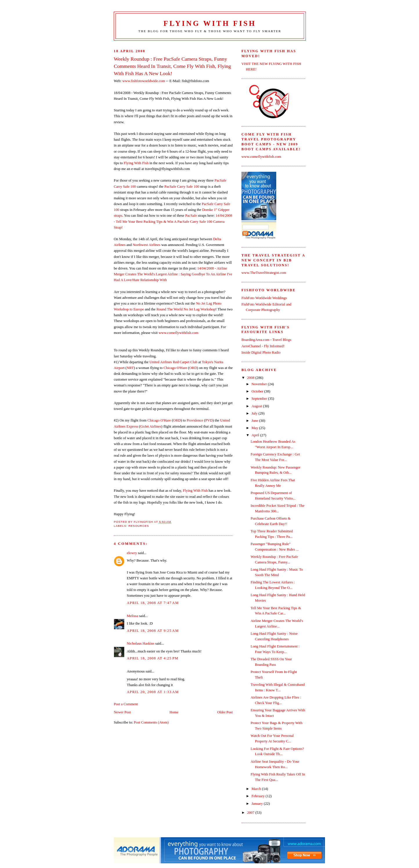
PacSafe (191, 216)
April (256, 435)
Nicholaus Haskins (141, 643)
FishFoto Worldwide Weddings (264, 298)
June (255, 421)
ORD (193, 368)
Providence (195, 420)
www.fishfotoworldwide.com (144, 81)
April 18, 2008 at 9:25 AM (153, 631)
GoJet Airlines (151, 426)
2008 (251, 378)
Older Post (225, 712)
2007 (251, 813)
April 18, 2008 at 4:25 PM (153, 658)
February (259, 796)
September (260, 399)
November (260, 384)
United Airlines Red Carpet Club (173, 362)
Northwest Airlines (147, 245)
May (255, 428)
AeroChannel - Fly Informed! (263, 346)
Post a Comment (126, 704)
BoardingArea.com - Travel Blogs (266, 340)
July (255, 413)
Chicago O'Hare (175, 368)
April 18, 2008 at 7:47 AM (153, 603)
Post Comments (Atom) (151, 722)
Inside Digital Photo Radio (261, 352)
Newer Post (122, 712)
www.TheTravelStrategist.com (264, 273)
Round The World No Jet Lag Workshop (186, 309)
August (257, 406)
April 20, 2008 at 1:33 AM (153, 692)
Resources (139, 526)
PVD (209, 420)
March (257, 789)
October (258, 391)
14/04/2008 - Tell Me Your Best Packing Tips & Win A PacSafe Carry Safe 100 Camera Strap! (173, 221)
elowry (132, 553)
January (258, 804)
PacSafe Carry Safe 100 (182, 187)
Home (174, 712)
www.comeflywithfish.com (178, 333)
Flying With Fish (210, 23)
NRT (130, 368)
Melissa (132, 616)
